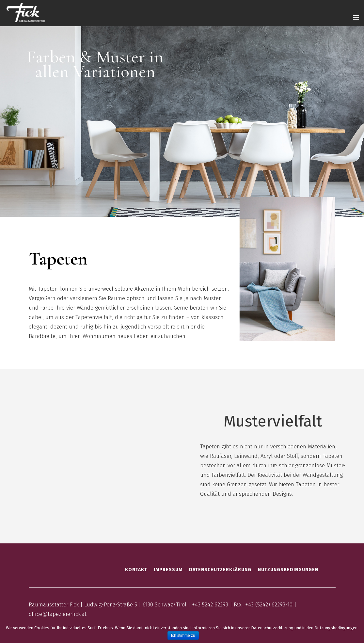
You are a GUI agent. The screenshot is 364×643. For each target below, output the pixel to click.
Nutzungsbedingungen (288, 570)
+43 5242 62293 (210, 605)
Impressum (168, 570)
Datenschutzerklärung (220, 570)
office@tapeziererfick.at (58, 614)
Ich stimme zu (183, 635)
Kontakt (136, 570)
